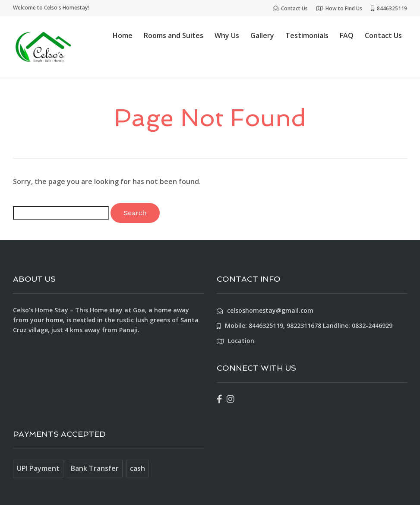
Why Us (227, 35)
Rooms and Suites (174, 35)
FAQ (347, 35)
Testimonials (307, 35)
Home (123, 35)
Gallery (262, 35)
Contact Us (383, 35)
